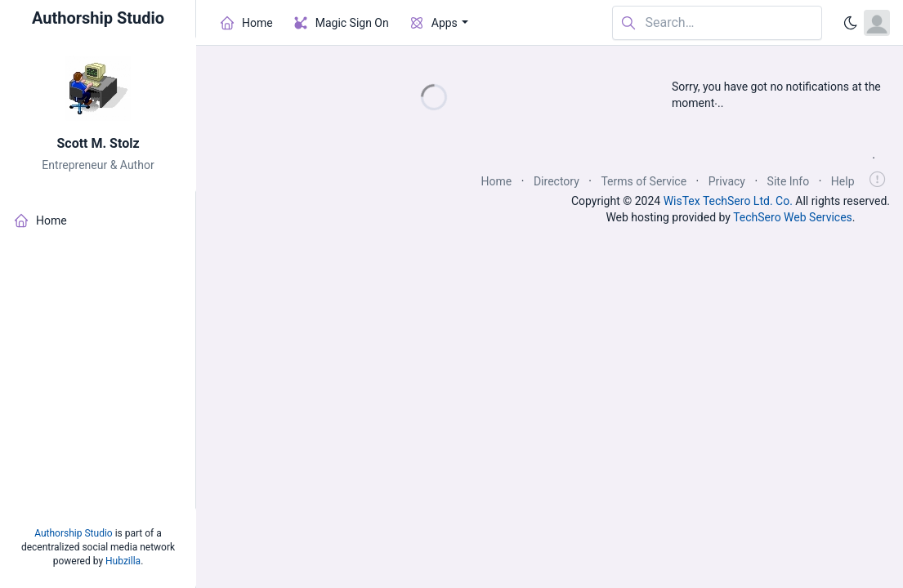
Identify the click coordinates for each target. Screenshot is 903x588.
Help (843, 181)
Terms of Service (644, 181)
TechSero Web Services (793, 217)
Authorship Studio (73, 533)
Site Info (789, 181)
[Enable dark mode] (851, 23)
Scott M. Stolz (98, 143)
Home (497, 181)
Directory (557, 181)
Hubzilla (123, 561)
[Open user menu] (877, 23)
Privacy (727, 181)
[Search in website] (717, 23)
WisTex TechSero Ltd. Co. (728, 201)
